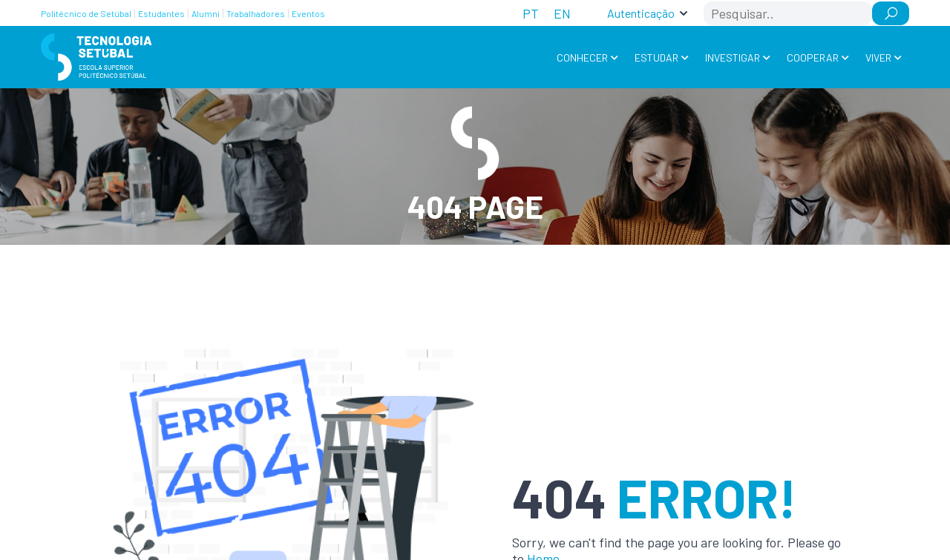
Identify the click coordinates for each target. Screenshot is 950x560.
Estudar (656, 57)
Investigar (733, 57)
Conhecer (582, 57)
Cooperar (813, 57)
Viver (878, 57)
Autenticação (641, 13)
